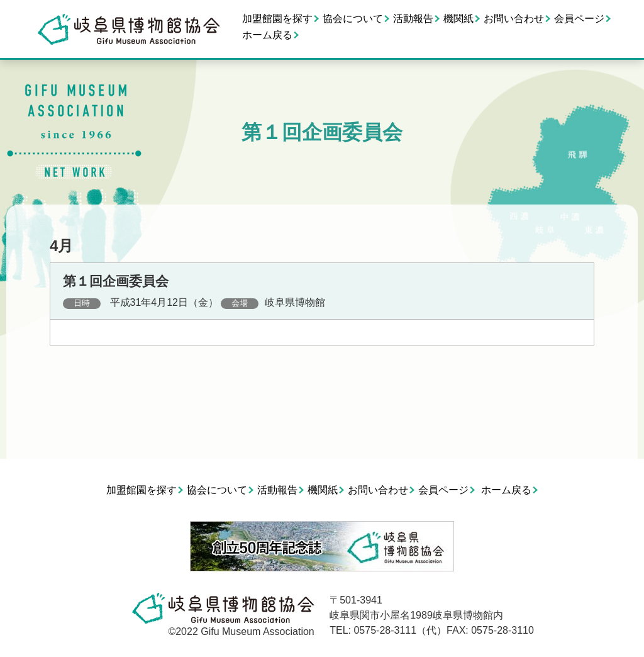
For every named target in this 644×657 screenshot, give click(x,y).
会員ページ (579, 19)
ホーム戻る (267, 35)
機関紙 (458, 19)
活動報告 (413, 19)
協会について (353, 19)
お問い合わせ (514, 19)
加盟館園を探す (277, 19)
